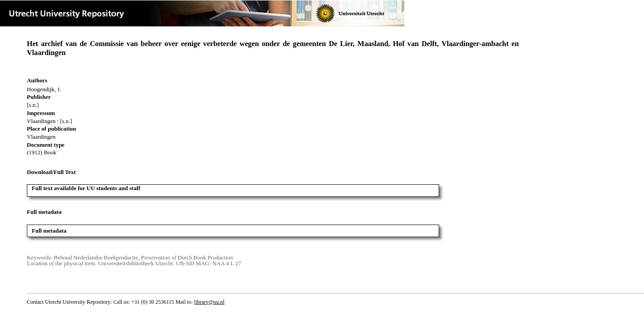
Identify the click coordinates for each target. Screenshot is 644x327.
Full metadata (49, 231)
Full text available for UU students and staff (86, 188)
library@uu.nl (209, 302)
